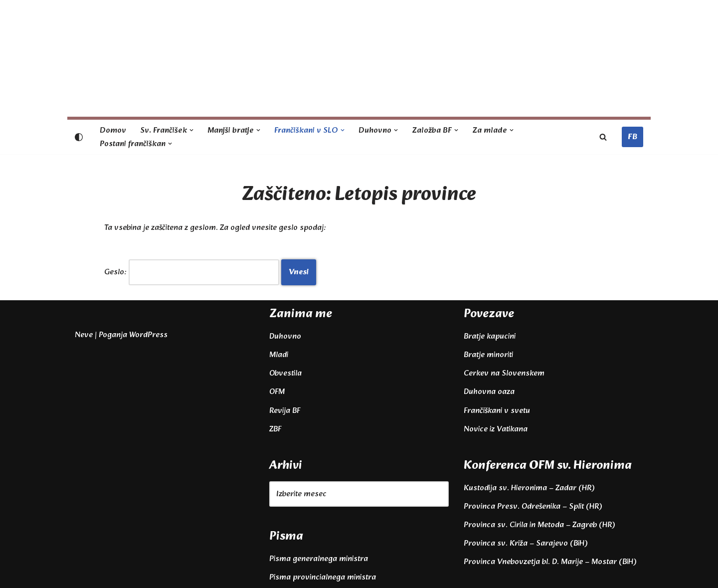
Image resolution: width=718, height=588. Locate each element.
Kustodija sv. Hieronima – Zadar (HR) (529, 488)
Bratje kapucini (490, 336)
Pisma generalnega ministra (319, 559)
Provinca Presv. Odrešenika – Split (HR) (533, 506)
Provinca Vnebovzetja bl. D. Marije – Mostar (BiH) (550, 562)
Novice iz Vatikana (496, 429)
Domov (113, 130)
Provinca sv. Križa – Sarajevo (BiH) (526, 543)
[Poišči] (603, 137)
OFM (277, 392)
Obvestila (285, 373)
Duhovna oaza (489, 392)
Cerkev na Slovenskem (504, 373)
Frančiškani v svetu (497, 411)
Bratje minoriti (488, 355)
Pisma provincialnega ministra (323, 577)
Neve (84, 335)
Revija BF (285, 411)
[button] (191, 130)
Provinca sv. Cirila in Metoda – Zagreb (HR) (539, 525)
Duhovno (285, 336)
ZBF (275, 429)
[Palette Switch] (79, 137)
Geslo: (192, 272)
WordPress (148, 335)
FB (632, 137)
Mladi (279, 355)
